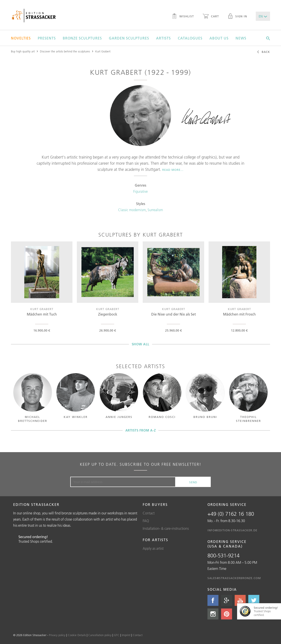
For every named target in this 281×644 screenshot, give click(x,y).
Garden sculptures (129, 38)
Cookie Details (77, 635)
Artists (163, 38)
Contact (149, 513)
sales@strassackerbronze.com (234, 578)
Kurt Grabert (103, 51)
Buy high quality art (23, 51)
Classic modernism (132, 210)
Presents (47, 38)
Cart (211, 17)
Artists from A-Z (141, 430)
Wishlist (183, 17)
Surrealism (155, 210)
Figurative (140, 191)
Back (263, 52)
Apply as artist (153, 548)
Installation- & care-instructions (166, 528)
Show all (141, 344)
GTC (117, 635)
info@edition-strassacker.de (232, 530)
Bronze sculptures (82, 38)
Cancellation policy (100, 635)
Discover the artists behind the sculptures (65, 51)
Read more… (173, 170)
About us (219, 38)
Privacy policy (57, 635)
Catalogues (190, 38)
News (241, 38)
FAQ (146, 521)
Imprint (126, 635)
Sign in (237, 17)
